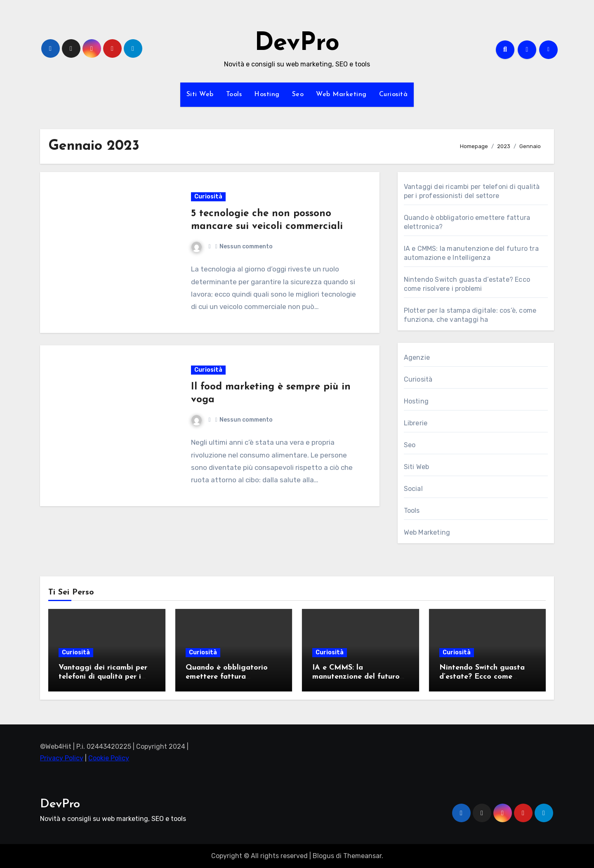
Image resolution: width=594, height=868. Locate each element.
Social (413, 489)
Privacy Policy (62, 758)
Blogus (323, 856)
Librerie (416, 423)
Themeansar (362, 856)
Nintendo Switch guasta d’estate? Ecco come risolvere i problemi (482, 677)
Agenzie (417, 357)
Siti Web (200, 94)
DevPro (297, 44)
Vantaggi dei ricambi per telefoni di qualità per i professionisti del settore (103, 677)
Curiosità (394, 94)
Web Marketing (341, 94)
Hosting (267, 94)
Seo (298, 94)
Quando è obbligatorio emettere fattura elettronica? (227, 677)
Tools (234, 94)
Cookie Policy (109, 758)
